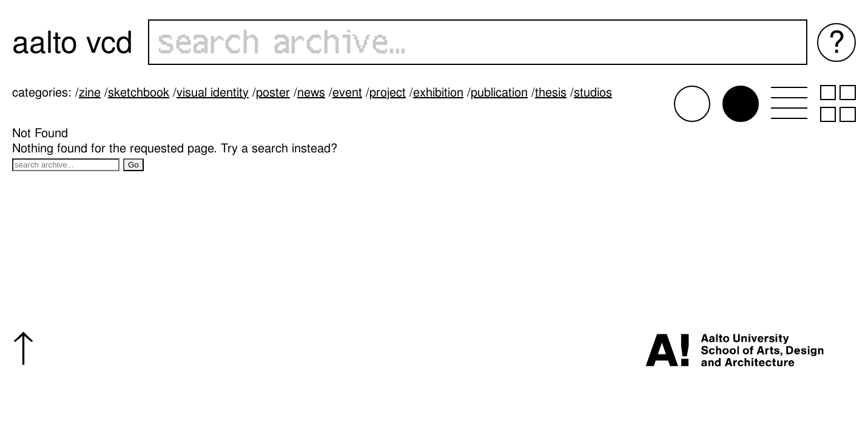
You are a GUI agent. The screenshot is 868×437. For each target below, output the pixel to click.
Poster (273, 92)
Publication (499, 92)
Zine (90, 92)
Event (347, 92)
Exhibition (438, 92)
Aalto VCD (72, 42)
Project (388, 92)
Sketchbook (139, 92)
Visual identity (213, 92)
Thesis (551, 92)
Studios (593, 92)
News (311, 92)
